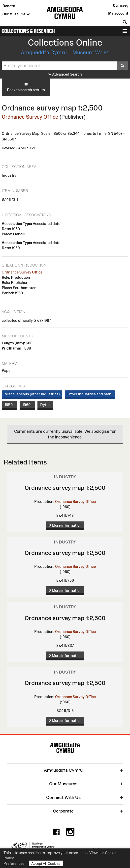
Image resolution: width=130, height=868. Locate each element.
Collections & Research (28, 31)
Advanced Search (65, 74)
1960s (27, 405)
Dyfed (45, 405)
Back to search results (26, 87)
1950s (10, 405)
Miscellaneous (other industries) (32, 394)
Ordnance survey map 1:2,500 (65, 488)
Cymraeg (121, 5)
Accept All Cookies (46, 863)
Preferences (14, 863)
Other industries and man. (90, 394)
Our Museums (16, 14)
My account (118, 13)
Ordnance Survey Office (30, 117)
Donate (9, 6)
